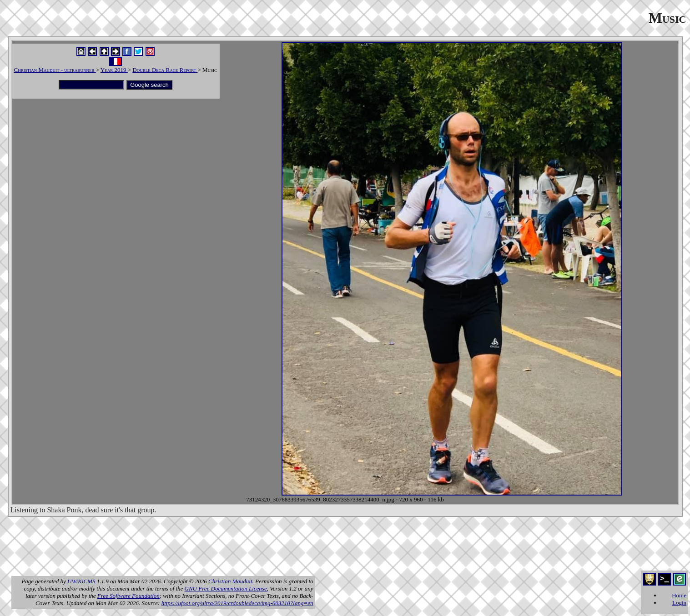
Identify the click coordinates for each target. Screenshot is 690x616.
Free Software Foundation (128, 596)
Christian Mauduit (230, 581)
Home (679, 595)
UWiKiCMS (81, 581)
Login (679, 603)
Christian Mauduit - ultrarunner (55, 70)
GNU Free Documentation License (226, 588)
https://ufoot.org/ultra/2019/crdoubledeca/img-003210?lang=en (237, 603)
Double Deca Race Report (165, 70)
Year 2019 (114, 70)
